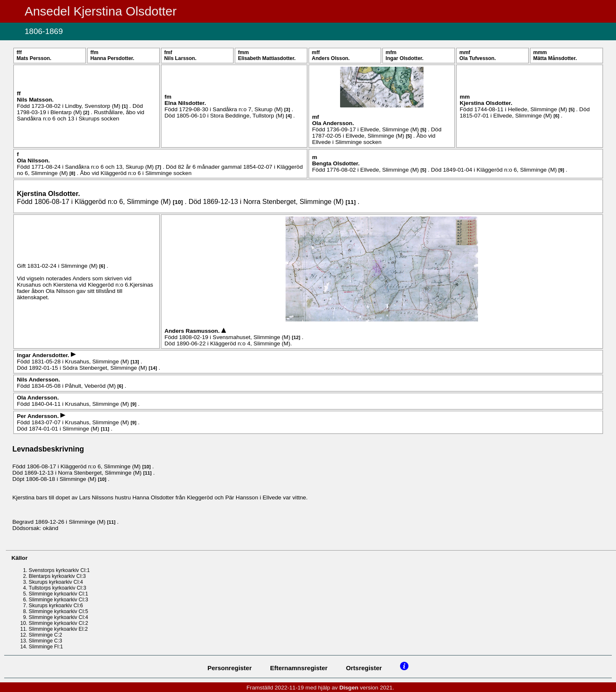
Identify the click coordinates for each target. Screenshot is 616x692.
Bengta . (336, 163)
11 (351, 202)
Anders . (331, 58)
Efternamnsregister (299, 668)
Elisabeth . (267, 58)
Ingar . (405, 58)
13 (135, 362)
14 (153, 368)
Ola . (478, 58)
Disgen (349, 688)
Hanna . (113, 58)
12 (296, 337)
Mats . (34, 58)
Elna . (185, 103)
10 (178, 202)
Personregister (230, 668)
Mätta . (555, 58)
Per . (39, 416)
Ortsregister (364, 668)
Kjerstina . (486, 103)
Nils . (181, 58)
